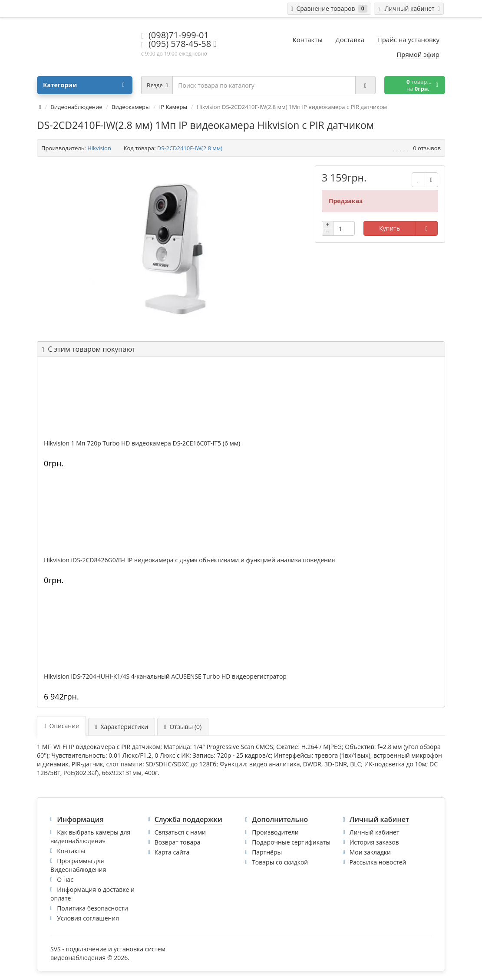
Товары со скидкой (280, 862)
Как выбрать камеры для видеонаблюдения (90, 836)
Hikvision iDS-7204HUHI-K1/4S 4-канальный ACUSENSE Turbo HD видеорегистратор (165, 676)
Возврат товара (178, 842)
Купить (390, 228)
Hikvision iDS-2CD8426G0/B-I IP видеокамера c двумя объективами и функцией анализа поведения (190, 560)
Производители (275, 832)
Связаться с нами (180, 832)
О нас (65, 879)
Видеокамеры (131, 107)
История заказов (374, 842)
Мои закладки (370, 852)
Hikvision (99, 148)
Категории (84, 85)
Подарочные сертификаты (291, 842)
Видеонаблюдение (76, 107)
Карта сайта (172, 852)
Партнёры (267, 852)
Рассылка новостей (378, 862)
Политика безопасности (92, 908)
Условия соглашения (88, 918)
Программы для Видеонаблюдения (78, 865)
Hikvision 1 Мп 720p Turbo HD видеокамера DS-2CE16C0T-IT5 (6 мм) (142, 443)
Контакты (71, 851)
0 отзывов (427, 148)
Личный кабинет (375, 832)
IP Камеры (173, 107)
